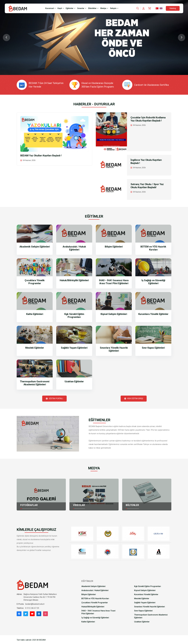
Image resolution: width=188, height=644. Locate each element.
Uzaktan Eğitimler (74, 381)
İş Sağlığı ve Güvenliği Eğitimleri (153, 282)
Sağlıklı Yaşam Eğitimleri (74, 348)
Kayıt (60, 8)
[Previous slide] (6, 38)
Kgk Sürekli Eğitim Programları (74, 316)
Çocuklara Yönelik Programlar (35, 282)
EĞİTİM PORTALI (54, 399)
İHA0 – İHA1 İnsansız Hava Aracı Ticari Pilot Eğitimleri (114, 282)
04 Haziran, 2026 (29, 160)
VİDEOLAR (79, 505)
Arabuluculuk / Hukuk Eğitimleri (74, 248)
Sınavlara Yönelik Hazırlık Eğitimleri (114, 349)
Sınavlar (81, 8)
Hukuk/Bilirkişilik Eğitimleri (74, 280)
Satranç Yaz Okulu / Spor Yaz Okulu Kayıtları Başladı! (148, 186)
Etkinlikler (92, 8)
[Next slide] (182, 38)
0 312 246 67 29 (32, 608)
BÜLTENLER (133, 505)
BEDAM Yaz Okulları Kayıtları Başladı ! (41, 156)
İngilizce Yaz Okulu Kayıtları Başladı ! (147, 162)
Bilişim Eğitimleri (114, 247)
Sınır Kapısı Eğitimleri (153, 348)
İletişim (113, 8)
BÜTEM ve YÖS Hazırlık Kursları (153, 248)
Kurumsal (50, 8)
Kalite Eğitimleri (35, 314)
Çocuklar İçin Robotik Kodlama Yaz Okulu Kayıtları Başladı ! (149, 119)
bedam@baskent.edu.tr (35, 604)
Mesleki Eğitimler (35, 348)
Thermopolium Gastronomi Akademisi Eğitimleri (35, 383)
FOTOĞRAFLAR (29, 505)
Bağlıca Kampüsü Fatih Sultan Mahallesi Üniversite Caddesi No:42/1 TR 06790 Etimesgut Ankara (40, 597)
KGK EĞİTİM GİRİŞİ (134, 399)
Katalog (173, 8)
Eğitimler (70, 8)
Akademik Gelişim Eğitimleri (35, 247)
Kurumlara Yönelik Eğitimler (153, 314)
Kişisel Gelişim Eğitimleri (114, 314)
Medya (103, 8)
